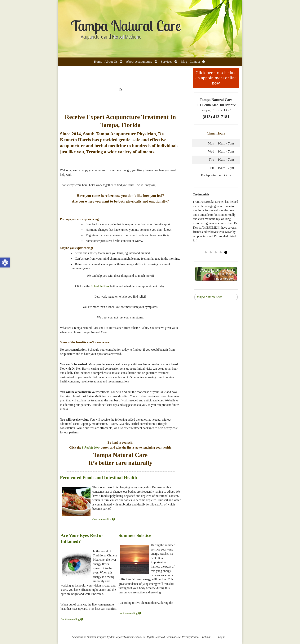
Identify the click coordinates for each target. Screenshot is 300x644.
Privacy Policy (190, 637)
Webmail (207, 637)
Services (166, 62)
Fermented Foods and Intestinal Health (99, 477)
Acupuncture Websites (84, 637)
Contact (195, 62)
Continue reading (104, 519)
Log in (222, 637)
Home (98, 62)
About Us (111, 62)
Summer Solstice (135, 535)
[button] (5, 263)
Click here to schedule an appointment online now (216, 78)
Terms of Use (173, 637)
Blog (184, 62)
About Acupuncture (139, 62)
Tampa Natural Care (209, 297)
